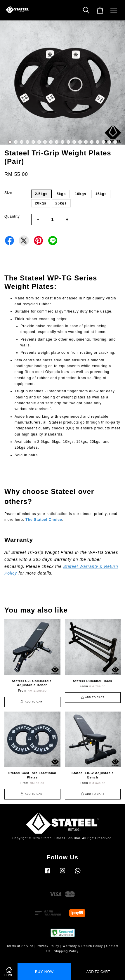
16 (98, 142)
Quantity (12, 216)
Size (8, 193)
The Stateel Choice (44, 520)
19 (115, 142)
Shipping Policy (66, 951)
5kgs (61, 194)
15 (92, 142)
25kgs (61, 203)
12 (74, 142)
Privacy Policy (48, 946)
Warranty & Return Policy (83, 946)
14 (86, 142)
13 (80, 142)
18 (109, 142)
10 (62, 142)
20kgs (41, 203)
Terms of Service (20, 946)
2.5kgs (41, 194)
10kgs (80, 194)
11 (68, 142)
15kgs (101, 194)
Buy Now (44, 972)
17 (103, 142)
